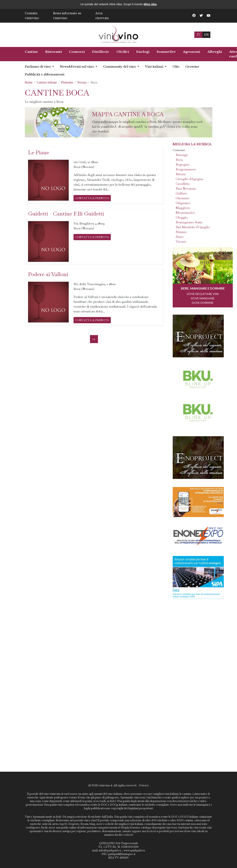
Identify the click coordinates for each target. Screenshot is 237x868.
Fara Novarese (186, 189)
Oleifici (123, 52)
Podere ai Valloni (48, 274)
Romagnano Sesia (189, 222)
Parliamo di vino (38, 67)
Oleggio (182, 217)
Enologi (143, 52)
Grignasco (183, 203)
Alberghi (215, 52)
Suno (180, 237)
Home (29, 82)
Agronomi (192, 52)
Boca (179, 160)
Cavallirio (183, 184)
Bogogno (183, 164)
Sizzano (181, 232)
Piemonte (67, 82)
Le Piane (39, 152)
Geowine (192, 67)
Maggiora (183, 208)
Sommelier (166, 52)
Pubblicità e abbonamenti (45, 74)
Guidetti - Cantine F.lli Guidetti (66, 214)
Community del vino (120, 67)
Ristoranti (54, 52)
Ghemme (183, 198)
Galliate (181, 193)
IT (198, 35)
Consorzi (77, 52)
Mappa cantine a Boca (128, 114)
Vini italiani (155, 67)
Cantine (31, 52)
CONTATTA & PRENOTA (92, 198)
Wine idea (150, 4)
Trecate (181, 241)
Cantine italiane (47, 82)
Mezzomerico (185, 213)
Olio (176, 67)
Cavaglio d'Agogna (189, 179)
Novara (82, 82)
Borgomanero (186, 169)
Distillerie (101, 52)
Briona (181, 174)
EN (206, 35)
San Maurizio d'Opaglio (193, 227)
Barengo (182, 155)
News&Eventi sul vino (77, 67)
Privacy (144, 785)
